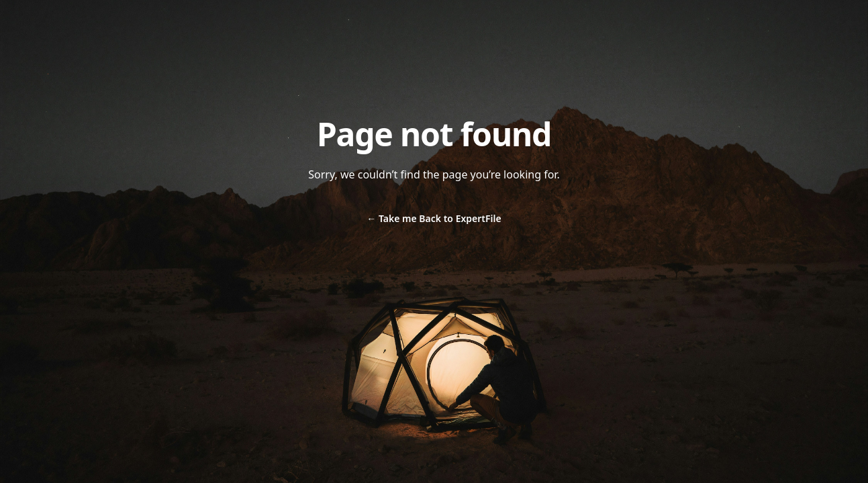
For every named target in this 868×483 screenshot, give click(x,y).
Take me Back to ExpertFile (434, 218)
